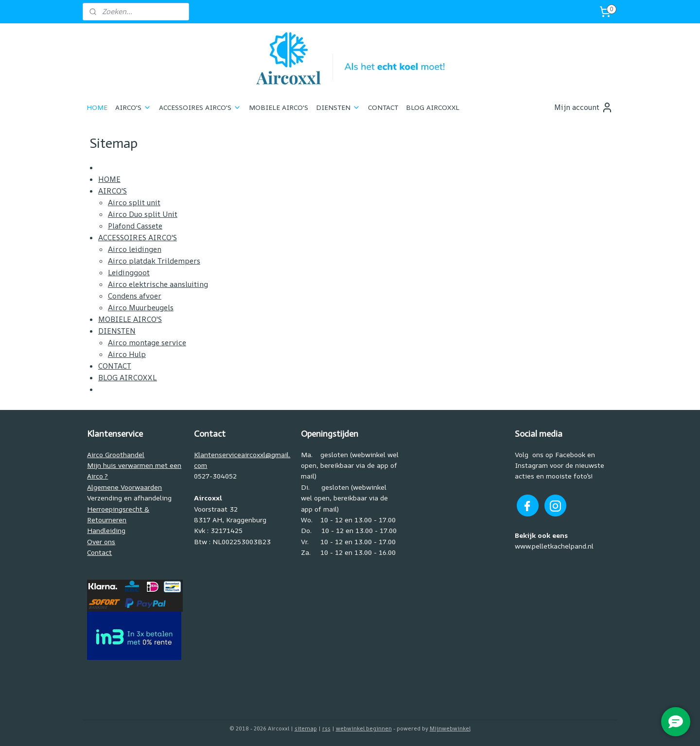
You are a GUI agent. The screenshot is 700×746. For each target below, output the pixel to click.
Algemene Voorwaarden (124, 487)
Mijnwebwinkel (450, 728)
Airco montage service (147, 343)
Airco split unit (134, 203)
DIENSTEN (338, 107)
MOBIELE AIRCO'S (279, 107)
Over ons (101, 542)
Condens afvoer (134, 296)
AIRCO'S (133, 107)
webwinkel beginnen (364, 728)
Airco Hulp (126, 354)
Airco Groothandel (116, 454)
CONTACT (383, 107)
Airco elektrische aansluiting (157, 284)
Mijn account (584, 107)
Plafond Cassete (135, 226)
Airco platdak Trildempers (154, 261)
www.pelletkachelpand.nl (554, 546)
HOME (97, 107)
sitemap (306, 728)
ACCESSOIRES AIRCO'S (200, 107)
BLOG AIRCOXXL (433, 107)
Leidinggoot (128, 273)
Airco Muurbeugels (140, 308)
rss (326, 728)
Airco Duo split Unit (142, 214)
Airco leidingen (134, 249)
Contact (99, 552)
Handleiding (106, 530)
